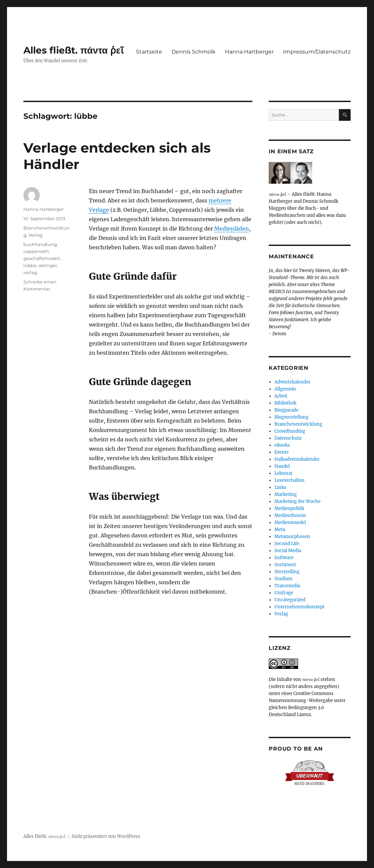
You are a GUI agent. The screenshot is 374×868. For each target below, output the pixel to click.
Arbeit (281, 396)
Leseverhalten (289, 480)
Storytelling (287, 572)
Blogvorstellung (291, 417)
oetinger (48, 265)
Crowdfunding (290, 431)
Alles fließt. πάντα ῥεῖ (74, 50)
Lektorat (283, 473)
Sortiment (285, 565)
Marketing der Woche (297, 501)
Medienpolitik (289, 508)
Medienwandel (290, 523)
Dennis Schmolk (194, 52)
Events (282, 452)
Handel (282, 466)
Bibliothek (285, 403)
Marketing (286, 494)
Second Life (287, 544)
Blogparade (286, 410)
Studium (283, 579)
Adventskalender (292, 382)
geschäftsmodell (42, 258)
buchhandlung (40, 244)
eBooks (282, 445)
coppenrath (36, 251)
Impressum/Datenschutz (317, 52)
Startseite (149, 52)
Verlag (35, 235)
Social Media (288, 551)
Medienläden (232, 229)
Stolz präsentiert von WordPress (106, 836)
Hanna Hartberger (249, 52)
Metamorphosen (292, 537)
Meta (280, 530)
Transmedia (287, 586)
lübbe (30, 265)
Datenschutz (288, 438)
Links (280, 487)
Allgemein (285, 389)
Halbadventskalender (297, 459)
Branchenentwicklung (298, 424)
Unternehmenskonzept (299, 607)
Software (284, 558)
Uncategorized (290, 600)
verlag (30, 272)
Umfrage (284, 593)
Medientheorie (290, 515)
